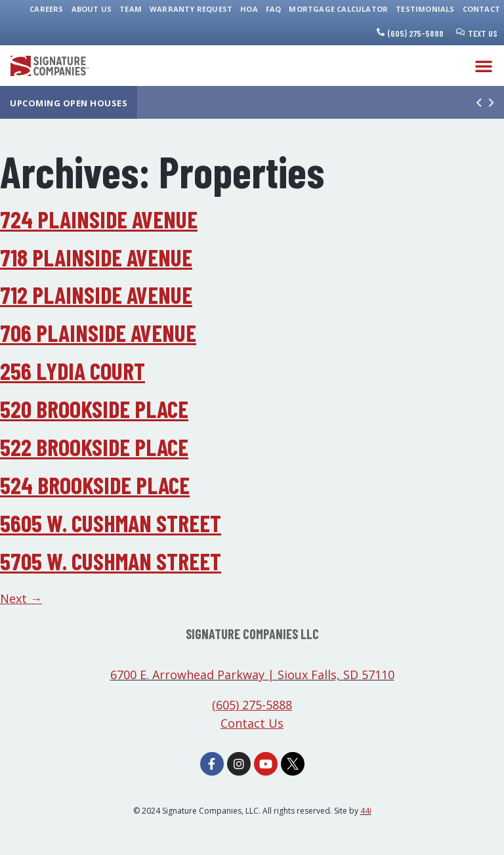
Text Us (483, 33)
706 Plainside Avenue (98, 332)
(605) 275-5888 (416, 33)
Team (131, 9)
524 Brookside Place (95, 485)
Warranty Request (191, 9)
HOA (249, 9)
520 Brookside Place (94, 408)
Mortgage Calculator (338, 9)
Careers (46, 9)
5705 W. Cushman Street (111, 561)
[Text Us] (461, 32)
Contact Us (252, 723)
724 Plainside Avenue (99, 219)
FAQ (274, 9)
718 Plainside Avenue (96, 257)
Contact (481, 9)
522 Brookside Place (94, 447)
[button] (484, 66)
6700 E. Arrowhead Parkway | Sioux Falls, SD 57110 (252, 675)
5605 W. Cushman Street (111, 523)
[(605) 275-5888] (381, 32)
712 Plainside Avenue (96, 294)
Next (21, 598)
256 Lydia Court (73, 370)
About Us (92, 9)
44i (366, 811)
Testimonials (425, 9)
